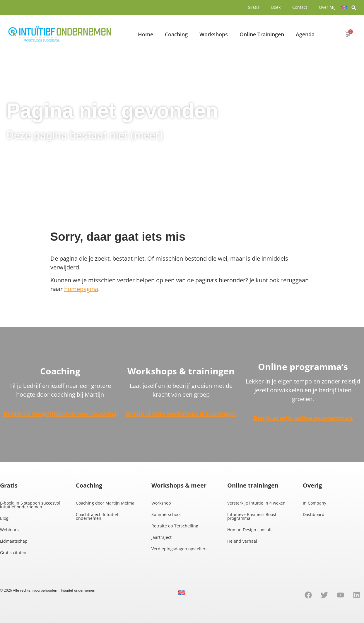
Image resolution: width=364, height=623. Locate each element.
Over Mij (327, 7)
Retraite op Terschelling (175, 526)
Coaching (176, 34)
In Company (315, 503)
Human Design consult (249, 530)
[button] (354, 8)
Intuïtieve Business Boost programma (252, 516)
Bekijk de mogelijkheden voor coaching (60, 414)
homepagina (81, 289)
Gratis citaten (13, 552)
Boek (276, 7)
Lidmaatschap (14, 541)
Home (146, 34)
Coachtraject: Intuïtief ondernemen (97, 516)
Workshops (214, 34)
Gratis (254, 7)
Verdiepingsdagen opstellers (180, 549)
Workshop (161, 503)
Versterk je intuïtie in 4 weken (256, 503)
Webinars (9, 530)
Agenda (305, 34)
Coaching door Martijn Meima (105, 503)
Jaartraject (162, 537)
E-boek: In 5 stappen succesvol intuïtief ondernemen (30, 505)
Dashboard (314, 514)
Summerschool (166, 514)
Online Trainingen (262, 34)
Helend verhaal (242, 541)
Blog (4, 518)
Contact (300, 7)
